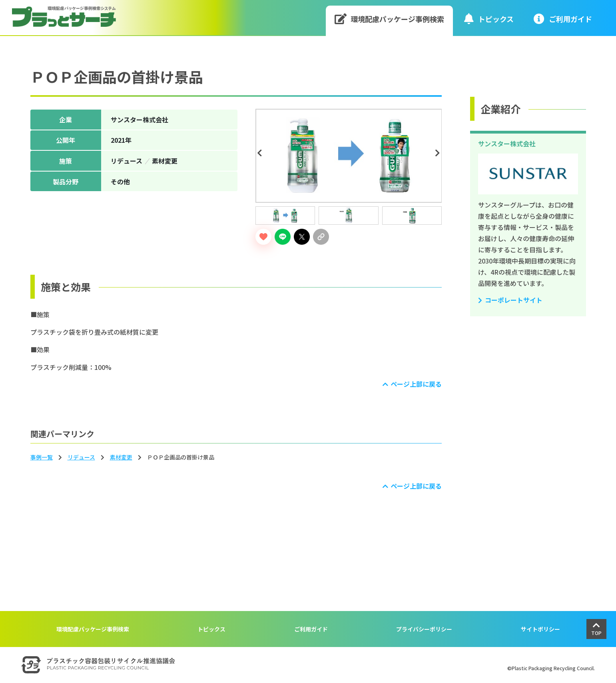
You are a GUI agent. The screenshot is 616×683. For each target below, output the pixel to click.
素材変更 (121, 457)
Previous (261, 153)
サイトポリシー (540, 629)
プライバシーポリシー (424, 629)
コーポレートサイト (514, 300)
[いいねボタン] (263, 237)
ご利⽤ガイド (563, 19)
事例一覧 (42, 457)
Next (439, 153)
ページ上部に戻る (416, 384)
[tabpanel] (349, 156)
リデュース (81, 457)
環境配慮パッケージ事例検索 (390, 19)
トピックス (489, 19)
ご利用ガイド (311, 629)
